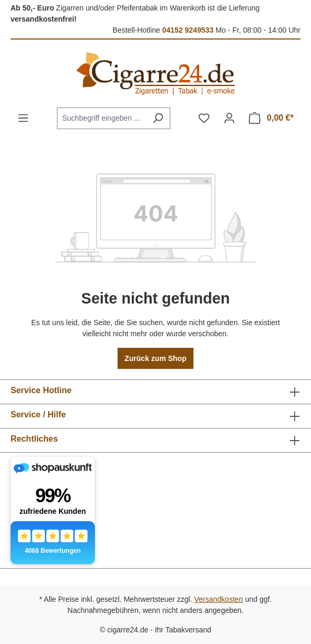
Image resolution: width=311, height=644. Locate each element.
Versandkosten (219, 599)
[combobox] (101, 118)
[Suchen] (158, 118)
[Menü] (23, 118)
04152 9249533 (188, 30)
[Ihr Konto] (229, 118)
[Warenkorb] (271, 118)
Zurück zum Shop (155, 358)
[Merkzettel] (204, 118)
